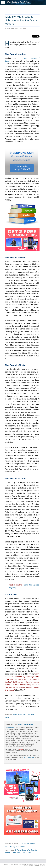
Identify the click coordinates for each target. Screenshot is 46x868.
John (24, 714)
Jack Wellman (12, 28)
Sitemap (42, 864)
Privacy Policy (28, 866)
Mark (32, 714)
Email (24, 28)
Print (20, 28)
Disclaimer (36, 866)
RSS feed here (29, 757)
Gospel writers (17, 714)
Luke (28, 714)
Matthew (8, 717)
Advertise (42, 866)
